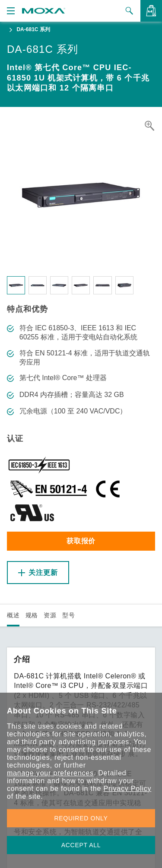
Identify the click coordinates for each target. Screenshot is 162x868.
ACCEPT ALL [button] (81, 845)
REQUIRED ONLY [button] (81, 818)
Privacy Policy (127, 789)
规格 (32, 615)
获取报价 (81, 541)
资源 (50, 615)
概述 (13, 615)
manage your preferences (50, 773)
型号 (68, 615)
